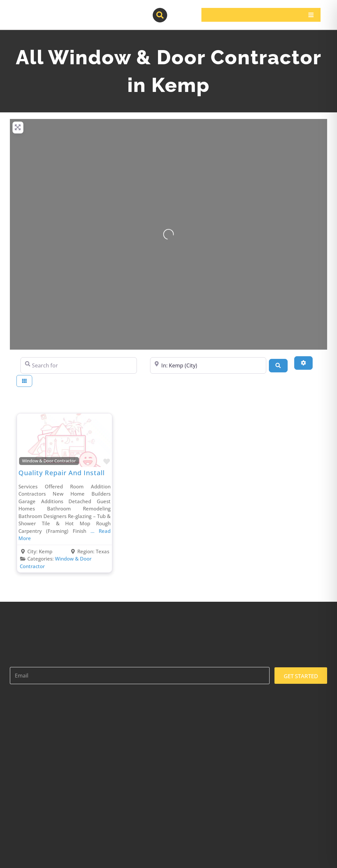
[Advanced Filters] (303, 363)
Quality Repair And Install (62, 473)
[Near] (208, 365)
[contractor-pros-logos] (43, 11)
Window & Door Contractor (49, 461)
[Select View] (24, 381)
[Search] (278, 365)
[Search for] (79, 365)
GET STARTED (301, 676)
